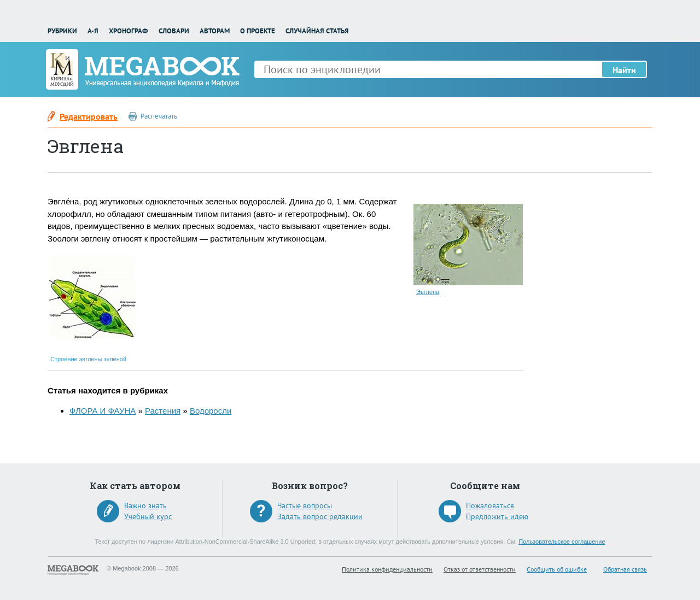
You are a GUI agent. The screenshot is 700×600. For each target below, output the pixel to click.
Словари (174, 31)
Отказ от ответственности (480, 569)
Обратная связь (625, 569)
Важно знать (145, 505)
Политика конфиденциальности (387, 569)
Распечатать (159, 116)
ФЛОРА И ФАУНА (103, 411)
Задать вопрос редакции (320, 516)
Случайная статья (317, 31)
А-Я (93, 31)
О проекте (258, 31)
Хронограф (128, 31)
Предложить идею (497, 516)
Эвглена (428, 292)
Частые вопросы (305, 505)
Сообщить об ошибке (557, 569)
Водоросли (211, 411)
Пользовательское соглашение (562, 542)
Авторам (215, 31)
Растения (163, 411)
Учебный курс (148, 516)
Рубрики (62, 31)
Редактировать (89, 116)
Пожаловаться (490, 505)
